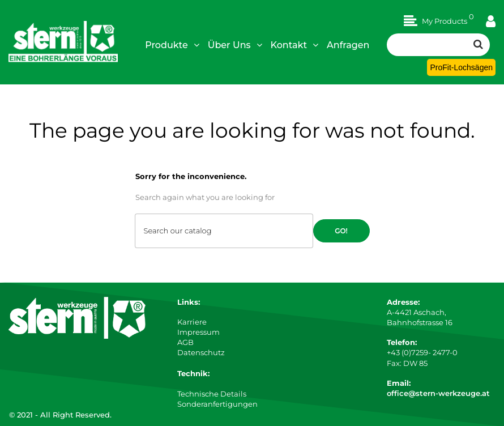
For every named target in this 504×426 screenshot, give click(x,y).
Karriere (192, 322)
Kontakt (295, 45)
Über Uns (235, 45)
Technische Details (212, 394)
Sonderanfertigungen (217, 404)
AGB (185, 342)
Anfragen (348, 45)
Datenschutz (201, 352)
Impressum (198, 332)
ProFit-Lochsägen (461, 67)
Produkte (172, 45)
